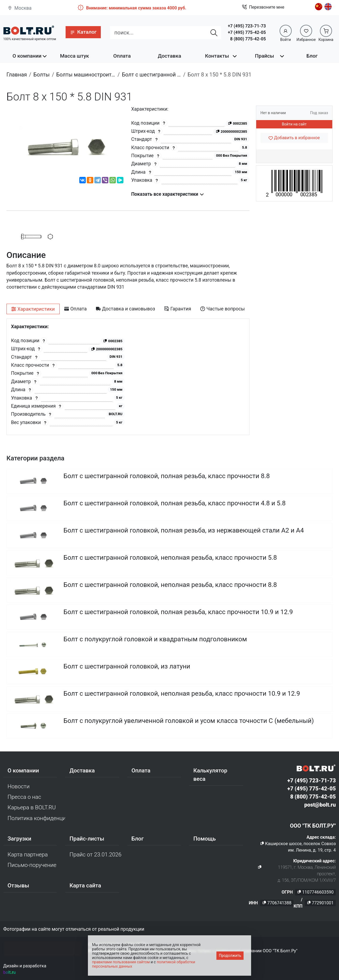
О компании (27, 56)
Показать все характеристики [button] (168, 194)
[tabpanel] (128, 377)
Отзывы (18, 885)
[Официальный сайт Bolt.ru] (29, 30)
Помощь (204, 839)
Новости (19, 786)
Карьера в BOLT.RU (32, 807)
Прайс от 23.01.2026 (95, 855)
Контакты (217, 56)
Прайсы (264, 56)
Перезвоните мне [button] (263, 7)
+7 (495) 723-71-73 (247, 26)
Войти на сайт (294, 124)
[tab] (33, 309)
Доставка (169, 56)
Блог (312, 56)
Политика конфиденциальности (36, 818)
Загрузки (19, 839)
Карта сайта (85, 885)
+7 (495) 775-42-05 (247, 32)
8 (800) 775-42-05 (248, 39)
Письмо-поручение (32, 865)
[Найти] (214, 33)
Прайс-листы (87, 839)
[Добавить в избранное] (294, 138)
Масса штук (74, 56)
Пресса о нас (24, 797)
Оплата (122, 56)
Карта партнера (28, 855)
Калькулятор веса (210, 775)
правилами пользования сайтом (121, 962)
